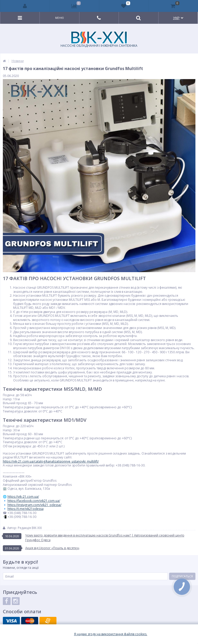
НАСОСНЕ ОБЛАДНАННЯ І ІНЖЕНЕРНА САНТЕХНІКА (99, 40)
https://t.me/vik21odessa (26, 509)
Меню (60, 18)
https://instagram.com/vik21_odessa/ (34, 505)
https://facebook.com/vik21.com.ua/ (34, 501)
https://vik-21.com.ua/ (23, 497)
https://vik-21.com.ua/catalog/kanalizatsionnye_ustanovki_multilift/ (51, 461)
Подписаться (182, 576)
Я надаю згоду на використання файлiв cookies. (111, 634)
